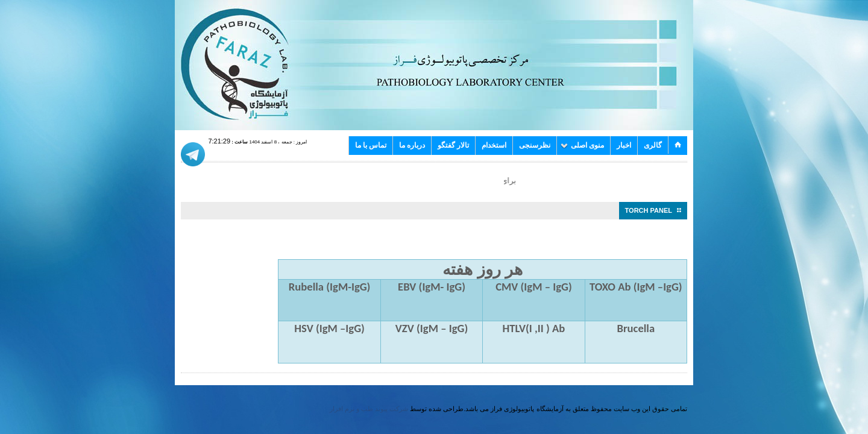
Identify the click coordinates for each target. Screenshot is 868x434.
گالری (653, 145)
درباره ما (412, 145)
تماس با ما (371, 145)
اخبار (624, 145)
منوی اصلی (582, 145)
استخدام (494, 145)
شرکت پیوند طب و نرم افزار (369, 409)
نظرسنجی (535, 145)
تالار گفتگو (453, 145)
